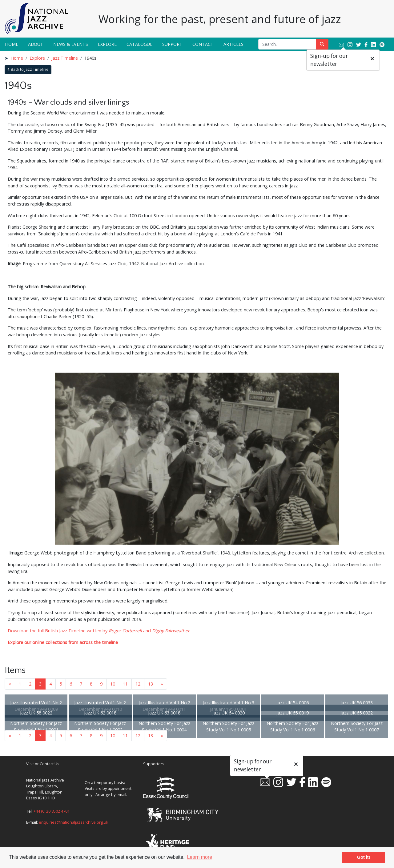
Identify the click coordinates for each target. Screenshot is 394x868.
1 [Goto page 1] (20, 684)
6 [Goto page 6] (71, 684)
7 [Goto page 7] (81, 684)
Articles (233, 44)
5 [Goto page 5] (61, 684)
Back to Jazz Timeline (28, 69)
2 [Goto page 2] (30, 684)
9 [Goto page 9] (101, 684)
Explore (107, 44)
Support (172, 44)
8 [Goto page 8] (91, 684)
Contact (203, 44)
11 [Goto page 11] (125, 684)
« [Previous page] (10, 684)
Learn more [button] (199, 857)
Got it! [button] (364, 857)
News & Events (71, 44)
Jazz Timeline (65, 58)
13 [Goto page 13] (151, 684)
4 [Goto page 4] (50, 684)
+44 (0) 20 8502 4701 (52, 811)
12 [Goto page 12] (138, 684)
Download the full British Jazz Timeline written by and (99, 631)
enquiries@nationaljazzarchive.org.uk (74, 822)
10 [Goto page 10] (113, 684)
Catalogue (139, 44)
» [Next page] (162, 684)
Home (12, 44)
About (36, 44)
